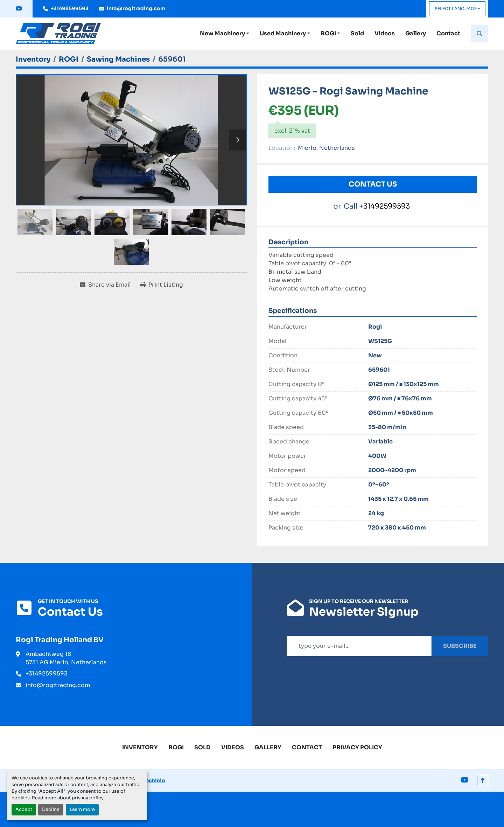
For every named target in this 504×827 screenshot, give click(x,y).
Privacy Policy (357, 747)
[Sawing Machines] (118, 59)
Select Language (456, 9)
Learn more (82, 810)
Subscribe (460, 646)
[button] (225, 34)
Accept (24, 810)
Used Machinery (283, 33)
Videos (385, 33)
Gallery (416, 33)
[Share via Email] (105, 285)
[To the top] (483, 780)
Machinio (153, 780)
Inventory (140, 747)
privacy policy (88, 798)
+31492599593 (70, 8)
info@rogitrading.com (136, 8)
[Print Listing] (162, 285)
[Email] (359, 646)
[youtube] (19, 9)
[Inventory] (33, 59)
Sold (357, 33)
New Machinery (222, 33)
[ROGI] (69, 59)
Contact (448, 33)
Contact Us (373, 184)
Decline (51, 810)
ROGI (328, 33)
